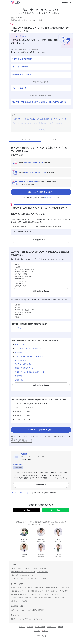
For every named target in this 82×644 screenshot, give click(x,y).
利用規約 (13, 49)
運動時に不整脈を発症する (24, 368)
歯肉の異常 (19, 352)
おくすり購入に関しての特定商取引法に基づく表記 (28, 579)
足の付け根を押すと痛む (23, 364)
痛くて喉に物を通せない (22, 67)
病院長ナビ (15, 619)
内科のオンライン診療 (35, 588)
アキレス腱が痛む (21, 360)
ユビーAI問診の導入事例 (36, 610)
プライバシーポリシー (24, 49)
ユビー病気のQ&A (35, 619)
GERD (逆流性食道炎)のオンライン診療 (24, 598)
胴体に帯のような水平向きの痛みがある (29, 348)
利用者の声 (44, 568)
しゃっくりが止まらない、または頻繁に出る (30, 356)
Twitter (60, 627)
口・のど (18, 328)
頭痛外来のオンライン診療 (40, 591)
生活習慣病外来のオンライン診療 (22, 594)
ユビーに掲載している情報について (21, 442)
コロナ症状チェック (50, 198)
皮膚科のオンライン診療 (59, 591)
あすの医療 (24, 619)
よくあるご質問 (40, 627)
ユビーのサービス (17, 568)
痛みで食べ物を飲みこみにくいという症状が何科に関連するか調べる (40, 102)
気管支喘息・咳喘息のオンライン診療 (52, 598)
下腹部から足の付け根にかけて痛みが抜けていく (32, 372)
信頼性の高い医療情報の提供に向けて (22, 440)
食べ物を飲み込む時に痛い (23, 75)
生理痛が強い (20, 380)
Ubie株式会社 (42, 636)
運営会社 (22, 627)
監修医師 (36, 568)
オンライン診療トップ (18, 588)
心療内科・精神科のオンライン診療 (57, 588)
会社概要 (28, 568)
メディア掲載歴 (42, 572)
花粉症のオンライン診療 (19, 601)
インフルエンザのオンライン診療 (47, 594)
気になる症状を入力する (22, 88)
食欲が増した (20, 376)
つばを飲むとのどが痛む (22, 59)
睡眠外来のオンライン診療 (20, 591)
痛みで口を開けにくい (23, 344)
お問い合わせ (52, 627)
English (45, 631)
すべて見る (51, 525)
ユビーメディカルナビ (18, 610)
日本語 (37, 631)
